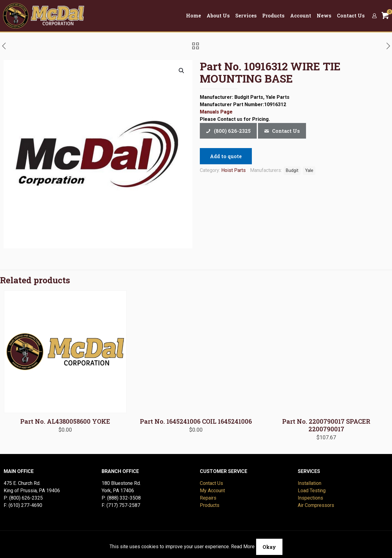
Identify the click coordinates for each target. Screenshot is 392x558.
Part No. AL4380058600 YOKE (65, 421)
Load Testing (312, 491)
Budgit (292, 171)
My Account (212, 491)
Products (210, 505)
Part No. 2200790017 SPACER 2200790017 (326, 425)
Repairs (208, 498)
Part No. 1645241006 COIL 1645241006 (196, 421)
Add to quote (226, 156)
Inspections (310, 498)
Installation (310, 483)
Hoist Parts (233, 170)
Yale (309, 171)
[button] (182, 71)
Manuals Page (216, 112)
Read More (243, 547)
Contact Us (211, 483)
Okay (269, 547)
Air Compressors (316, 505)
